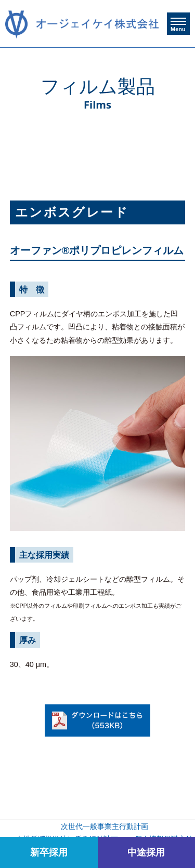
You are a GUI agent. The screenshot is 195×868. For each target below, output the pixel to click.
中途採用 (146, 852)
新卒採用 (49, 852)
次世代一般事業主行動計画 (105, 827)
